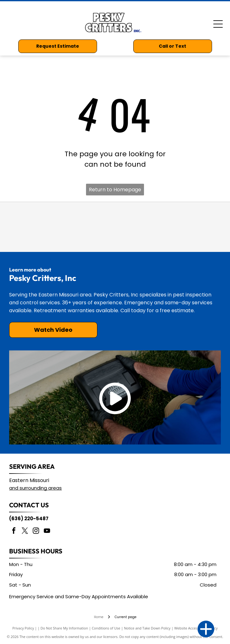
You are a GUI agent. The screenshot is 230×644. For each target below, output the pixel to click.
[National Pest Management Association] (82, 227)
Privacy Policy (23, 628)
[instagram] (36, 531)
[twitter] (25, 531)
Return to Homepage (115, 190)
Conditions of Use (106, 628)
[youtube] (47, 531)
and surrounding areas (35, 488)
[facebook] (14, 531)
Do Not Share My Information (64, 628)
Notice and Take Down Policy (147, 628)
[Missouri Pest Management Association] (147, 227)
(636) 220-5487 (29, 519)
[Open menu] (218, 24)
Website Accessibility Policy (196, 628)
